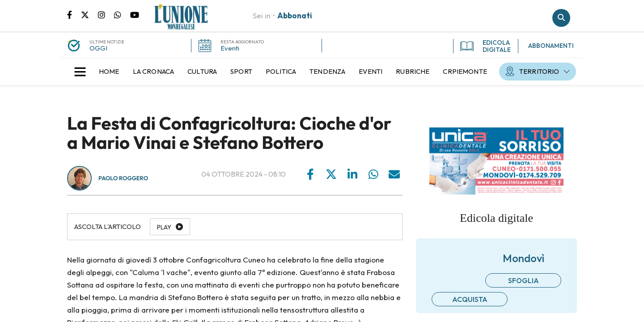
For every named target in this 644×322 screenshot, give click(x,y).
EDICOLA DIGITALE (485, 46)
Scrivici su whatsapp (122, 14)
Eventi (230, 48)
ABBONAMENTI (551, 46)
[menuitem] (109, 72)
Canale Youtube (135, 14)
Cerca (561, 18)
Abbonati (295, 15)
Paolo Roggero (123, 178)
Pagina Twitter (89, 14)
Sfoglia (523, 280)
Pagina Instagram (106, 14)
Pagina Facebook (74, 14)
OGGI (98, 48)
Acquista (470, 299)
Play (164, 227)
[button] (80, 72)
